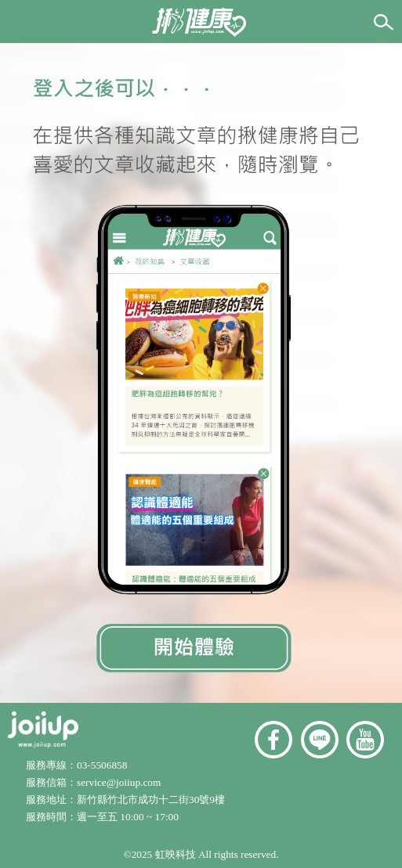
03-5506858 (102, 765)
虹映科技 (176, 854)
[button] (26, 20)
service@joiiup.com (120, 782)
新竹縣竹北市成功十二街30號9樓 (151, 800)
